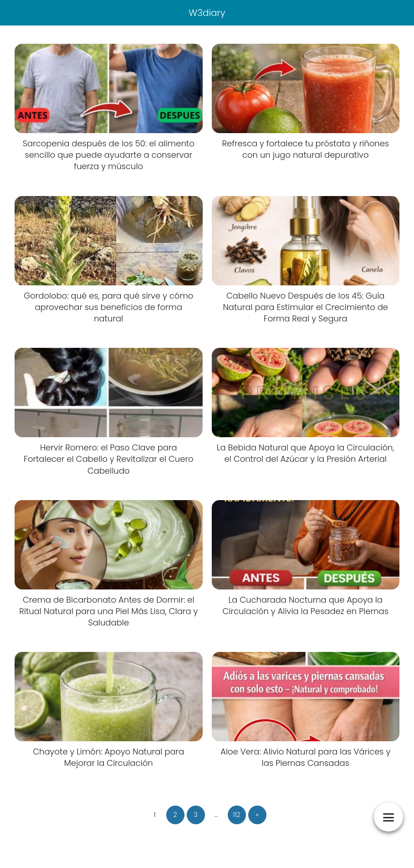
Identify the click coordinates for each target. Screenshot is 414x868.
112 (236, 815)
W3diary (207, 13)
